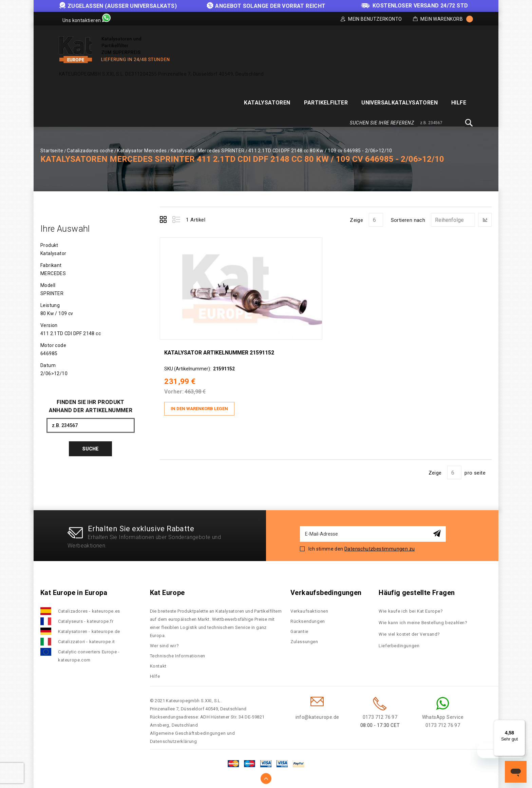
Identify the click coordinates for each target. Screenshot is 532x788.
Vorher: (178, 390)
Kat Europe (167, 589)
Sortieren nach (408, 220)
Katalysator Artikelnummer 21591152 (223, 351)
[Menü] (521, 724)
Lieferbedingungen (399, 642)
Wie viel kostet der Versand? (410, 630)
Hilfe (155, 672)
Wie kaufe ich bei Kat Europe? (411, 607)
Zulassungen (304, 638)
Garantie (299, 627)
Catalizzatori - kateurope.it (87, 638)
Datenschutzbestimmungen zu (379, 545)
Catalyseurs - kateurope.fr (86, 617)
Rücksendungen (308, 617)
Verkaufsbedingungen (326, 589)
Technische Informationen (178, 652)
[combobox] (441, 123)
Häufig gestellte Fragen (417, 589)
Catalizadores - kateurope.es (89, 607)
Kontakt (158, 662)
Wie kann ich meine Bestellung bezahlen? (423, 619)
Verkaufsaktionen (309, 607)
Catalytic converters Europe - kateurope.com (89, 652)
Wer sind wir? (165, 642)
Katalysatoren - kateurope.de (89, 627)
